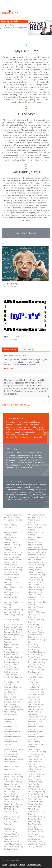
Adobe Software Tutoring (35, 539)
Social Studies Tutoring (14, 799)
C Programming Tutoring (11, 578)
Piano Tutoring (10, 769)
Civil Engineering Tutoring (11, 593)
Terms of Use (27, 350)
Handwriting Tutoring (13, 677)
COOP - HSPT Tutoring (37, 612)
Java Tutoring (10, 692)
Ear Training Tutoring (13, 629)
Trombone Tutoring (36, 831)
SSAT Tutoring (10, 809)
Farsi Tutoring (34, 647)
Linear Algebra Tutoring (14, 699)
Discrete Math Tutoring (14, 625)
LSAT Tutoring (10, 704)
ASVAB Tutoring (35, 560)
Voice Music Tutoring (13, 844)
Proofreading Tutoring (13, 777)
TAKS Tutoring (10, 819)
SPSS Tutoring (34, 807)
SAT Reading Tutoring (37, 789)
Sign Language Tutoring (38, 797)
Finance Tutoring (11, 652)
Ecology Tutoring (35, 629)
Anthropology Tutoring (38, 550)
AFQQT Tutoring (11, 542)
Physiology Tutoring (36, 767)
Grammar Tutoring (36, 669)
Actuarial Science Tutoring (35, 521)
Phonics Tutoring (35, 759)
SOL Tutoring (10, 802)
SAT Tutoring (9, 792)
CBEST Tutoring (35, 582)
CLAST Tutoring (35, 595)
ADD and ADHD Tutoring (11, 526)
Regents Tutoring (11, 784)
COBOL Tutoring (11, 597)
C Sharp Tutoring (35, 577)
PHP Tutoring (10, 762)
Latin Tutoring (10, 697)
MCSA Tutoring (10, 714)
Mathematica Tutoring (13, 709)
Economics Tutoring (36, 632)
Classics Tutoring (35, 592)
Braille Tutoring (11, 572)
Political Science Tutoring (35, 770)
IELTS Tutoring (34, 684)
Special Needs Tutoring (14, 804)
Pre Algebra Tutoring (37, 774)
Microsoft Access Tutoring (35, 723)
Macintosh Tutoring (36, 704)
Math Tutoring (34, 707)
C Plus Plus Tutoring (36, 575)
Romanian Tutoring (12, 787)
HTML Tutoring (34, 682)
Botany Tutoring (35, 570)
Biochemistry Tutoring (13, 567)
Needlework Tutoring (37, 752)
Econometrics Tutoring (14, 632)
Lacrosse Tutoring (12, 694)
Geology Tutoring (11, 664)
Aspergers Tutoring (36, 557)
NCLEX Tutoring (11, 752)
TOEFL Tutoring (11, 831)
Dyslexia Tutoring (35, 627)
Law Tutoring (34, 697)
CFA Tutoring (34, 585)
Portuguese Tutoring (13, 774)
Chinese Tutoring (35, 590)
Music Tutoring (34, 749)
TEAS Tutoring (34, 821)
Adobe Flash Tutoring (37, 525)
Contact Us (13, 865)
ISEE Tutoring (34, 687)
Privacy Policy (10, 350)
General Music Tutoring (38, 659)
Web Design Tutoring (37, 844)
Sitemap (22, 865)
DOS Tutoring (34, 625)
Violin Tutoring (34, 839)
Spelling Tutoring (11, 807)
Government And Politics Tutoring (11, 671)
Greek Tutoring (10, 674)
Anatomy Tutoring (36, 547)
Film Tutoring (34, 649)
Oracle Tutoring (11, 757)
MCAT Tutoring (34, 712)
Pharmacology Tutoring (14, 759)
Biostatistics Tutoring (13, 570)
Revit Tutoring (34, 784)
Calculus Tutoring (35, 580)
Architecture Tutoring (37, 552)
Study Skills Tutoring (37, 816)
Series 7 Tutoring (11, 797)
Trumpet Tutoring (12, 834)
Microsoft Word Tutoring (11, 743)
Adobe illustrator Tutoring (35, 529)
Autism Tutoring (11, 562)
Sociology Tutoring (36, 799)
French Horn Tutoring (13, 657)
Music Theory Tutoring (14, 749)
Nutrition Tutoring (36, 754)
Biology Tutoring (35, 567)
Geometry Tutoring (36, 664)
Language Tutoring (36, 694)
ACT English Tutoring (37, 515)
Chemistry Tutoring (36, 587)
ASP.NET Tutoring (11, 557)
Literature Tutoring (12, 702)
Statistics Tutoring (12, 816)
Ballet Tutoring (10, 565)
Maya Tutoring (10, 712)
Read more (9, 368)
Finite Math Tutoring (37, 652)
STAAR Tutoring (35, 809)
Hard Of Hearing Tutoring (35, 678)
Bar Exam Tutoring (36, 565)
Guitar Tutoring (35, 674)
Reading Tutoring (35, 782)
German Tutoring (11, 667)
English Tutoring (11, 644)
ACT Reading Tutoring (37, 517)
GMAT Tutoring (34, 667)
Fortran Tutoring (35, 654)
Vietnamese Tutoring (37, 836)
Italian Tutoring (11, 689)
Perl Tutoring (34, 757)
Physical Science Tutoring (35, 763)
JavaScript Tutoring (36, 692)
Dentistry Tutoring (12, 620)
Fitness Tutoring (11, 654)
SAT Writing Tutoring (37, 792)
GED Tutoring (10, 659)
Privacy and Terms (34, 865)
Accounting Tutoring (13, 515)
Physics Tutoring (11, 767)
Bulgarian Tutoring (36, 572)
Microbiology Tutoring (37, 719)
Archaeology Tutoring (13, 552)
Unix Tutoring (34, 834)
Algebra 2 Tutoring (12, 545)
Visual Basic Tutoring (13, 841)
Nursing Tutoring (11, 754)
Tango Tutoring (35, 819)
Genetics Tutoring (12, 662)
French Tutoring (35, 657)
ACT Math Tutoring (12, 517)
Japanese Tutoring (36, 689)
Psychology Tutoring (13, 779)
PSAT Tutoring (34, 777)
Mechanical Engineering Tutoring (37, 716)
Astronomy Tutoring (13, 560)
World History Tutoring (14, 846)
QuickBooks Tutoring (13, 782)
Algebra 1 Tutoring (36, 542)
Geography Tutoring (37, 662)
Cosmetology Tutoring (13, 615)
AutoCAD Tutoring (36, 562)
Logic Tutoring (34, 702)
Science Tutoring (11, 794)
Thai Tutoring (10, 829)
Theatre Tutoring (35, 829)
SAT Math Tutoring (12, 789)
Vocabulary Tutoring (37, 841)
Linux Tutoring (34, 699)
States (4, 865)
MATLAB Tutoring (35, 709)
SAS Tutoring (33, 787)
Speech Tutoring (35, 804)
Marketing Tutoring (12, 707)
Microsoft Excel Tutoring (11, 728)
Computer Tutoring (12, 612)
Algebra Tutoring (35, 545)
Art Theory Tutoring (36, 555)
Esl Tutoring (33, 644)
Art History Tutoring (12, 555)
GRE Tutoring (34, 672)
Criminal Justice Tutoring (35, 616)
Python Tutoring (35, 779)
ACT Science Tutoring (13, 520)
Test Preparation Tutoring (35, 825)
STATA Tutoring (11, 811)
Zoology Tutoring (11, 849)
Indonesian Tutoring (13, 687)
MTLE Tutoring (34, 742)
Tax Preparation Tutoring (11, 823)
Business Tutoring (12, 575)
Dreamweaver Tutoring (14, 627)
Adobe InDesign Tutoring (11, 534)
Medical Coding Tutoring (11, 720)
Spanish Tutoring (35, 802)
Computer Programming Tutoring (14, 608)
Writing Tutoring (35, 846)
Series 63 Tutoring (36, 794)
